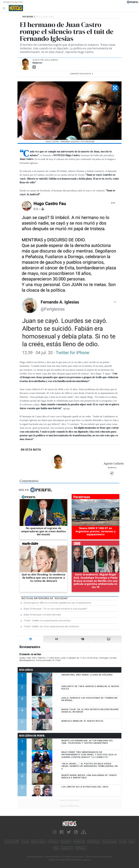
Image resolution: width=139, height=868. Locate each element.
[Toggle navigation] (5, 8)
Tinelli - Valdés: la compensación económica (47, 620)
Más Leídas (26, 670)
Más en (35, 490)
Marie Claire (39, 842)
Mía (56, 848)
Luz (132, 842)
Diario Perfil (12, 842)
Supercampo (109, 842)
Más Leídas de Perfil (32, 736)
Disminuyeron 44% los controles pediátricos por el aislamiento (57, 603)
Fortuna (53, 842)
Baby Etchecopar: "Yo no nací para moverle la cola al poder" (56, 609)
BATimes (81, 848)
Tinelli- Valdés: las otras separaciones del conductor (52, 626)
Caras (25, 842)
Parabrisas (93, 842)
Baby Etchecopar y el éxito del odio (42, 615)
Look (123, 842)
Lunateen (67, 848)
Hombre (66, 842)
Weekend (79, 842)
